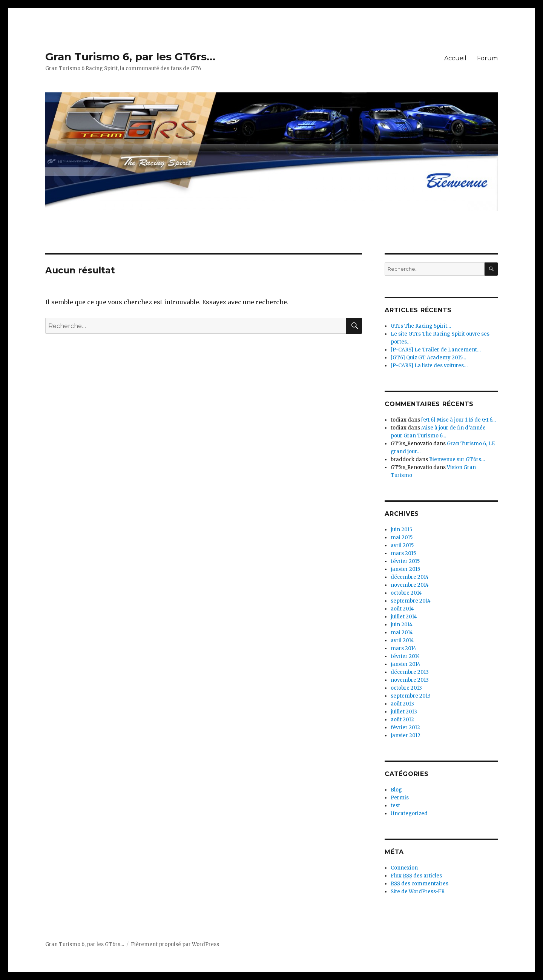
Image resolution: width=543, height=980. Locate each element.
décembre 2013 (410, 672)
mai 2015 (402, 538)
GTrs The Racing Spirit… (421, 326)
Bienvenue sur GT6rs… (457, 459)
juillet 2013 (404, 712)
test (395, 806)
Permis (400, 798)
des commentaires (420, 884)
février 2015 (405, 561)
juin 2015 (401, 530)
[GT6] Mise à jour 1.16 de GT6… (459, 420)
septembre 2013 (411, 696)
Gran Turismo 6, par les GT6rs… (130, 57)
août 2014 (402, 609)
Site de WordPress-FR (418, 892)
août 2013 (402, 704)
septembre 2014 (411, 601)
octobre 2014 (406, 593)
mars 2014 (403, 648)
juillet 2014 (404, 617)
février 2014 (405, 656)
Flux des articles (416, 876)
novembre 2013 (410, 680)
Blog (396, 790)
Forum (487, 58)
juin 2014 (402, 625)
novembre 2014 (410, 585)
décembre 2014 (410, 577)
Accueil (455, 58)
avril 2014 (402, 640)
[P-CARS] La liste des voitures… (429, 366)
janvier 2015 (405, 569)
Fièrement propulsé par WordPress (175, 944)
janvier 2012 (406, 735)
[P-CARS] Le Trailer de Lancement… (436, 350)
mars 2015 (403, 553)
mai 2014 (402, 633)
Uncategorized (409, 814)
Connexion (404, 868)
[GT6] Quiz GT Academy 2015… (428, 358)
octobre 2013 (406, 688)
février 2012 (405, 728)
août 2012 (402, 720)
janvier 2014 (406, 664)
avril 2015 (402, 545)
